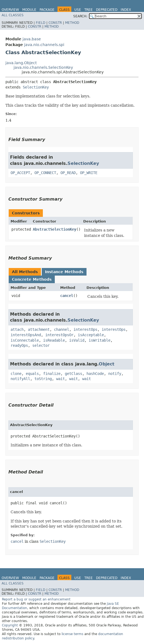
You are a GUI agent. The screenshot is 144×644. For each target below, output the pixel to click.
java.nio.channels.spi (44, 45)
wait (60, 379)
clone (16, 374)
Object (107, 364)
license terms (72, 634)
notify (115, 374)
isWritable (100, 340)
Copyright (10, 625)
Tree (89, 10)
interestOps (85, 329)
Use (78, 10)
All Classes (13, 15)
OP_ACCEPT (20, 173)
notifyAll (20, 379)
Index (126, 10)
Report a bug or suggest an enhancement (36, 599)
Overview (10, 10)
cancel (67, 296)
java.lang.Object (21, 63)
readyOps (19, 345)
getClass (73, 374)
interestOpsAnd (26, 335)
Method (72, 23)
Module (29, 10)
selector (41, 345)
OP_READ (68, 173)
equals (32, 374)
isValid (77, 340)
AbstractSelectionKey (55, 229)
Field (41, 23)
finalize (52, 374)
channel (62, 329)
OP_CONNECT (45, 173)
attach (17, 329)
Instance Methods (64, 272)
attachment (39, 329)
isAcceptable (91, 335)
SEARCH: (80, 16)
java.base (32, 39)
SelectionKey (36, 87)
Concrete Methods (32, 279)
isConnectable (25, 340)
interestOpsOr (59, 335)
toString (43, 379)
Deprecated (107, 10)
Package (47, 10)
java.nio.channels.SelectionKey (43, 67)
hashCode (95, 374)
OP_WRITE (89, 173)
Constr (55, 23)
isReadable (54, 340)
